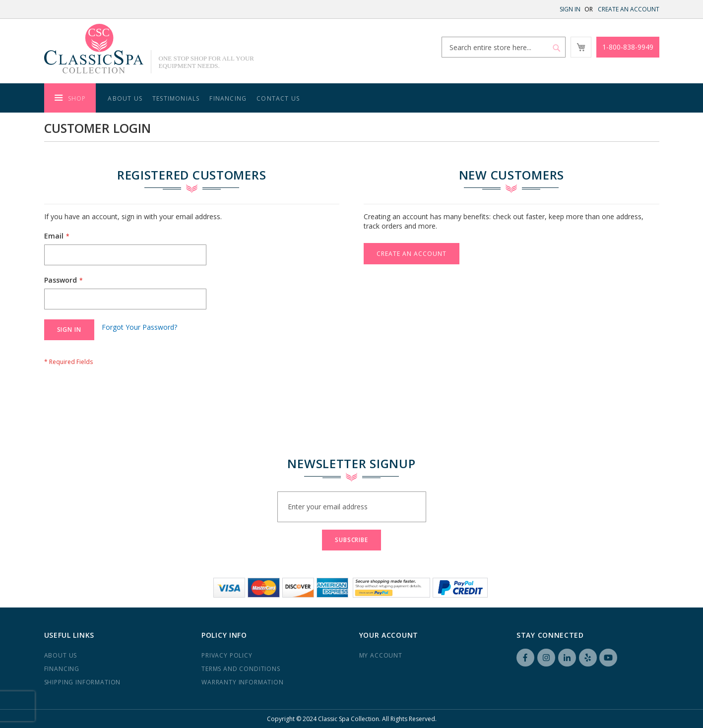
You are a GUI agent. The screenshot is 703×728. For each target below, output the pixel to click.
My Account (381, 655)
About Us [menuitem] (125, 98)
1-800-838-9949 (628, 47)
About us (61, 655)
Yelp (588, 658)
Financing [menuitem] (228, 98)
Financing (62, 669)
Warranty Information (243, 682)
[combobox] (504, 47)
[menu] (352, 98)
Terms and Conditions (241, 669)
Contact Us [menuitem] (278, 98)
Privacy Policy (227, 655)
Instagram (546, 658)
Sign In (570, 9)
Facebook (525, 658)
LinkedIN (567, 658)
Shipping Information (83, 682)
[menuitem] (70, 98)
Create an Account (629, 9)
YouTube (608, 658)
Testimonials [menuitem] (176, 98)
